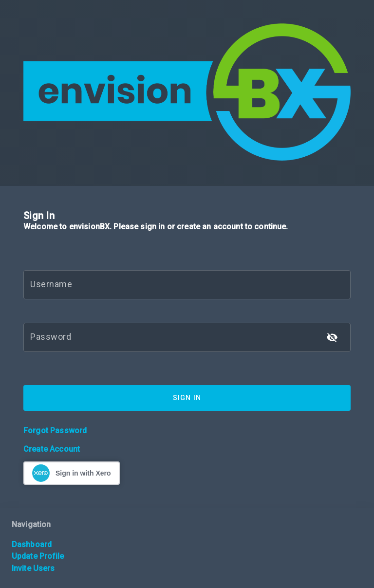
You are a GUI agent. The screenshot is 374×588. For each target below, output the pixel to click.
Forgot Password (55, 431)
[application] (371, 586)
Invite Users (33, 568)
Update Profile (38, 556)
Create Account (52, 449)
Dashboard (32, 544)
